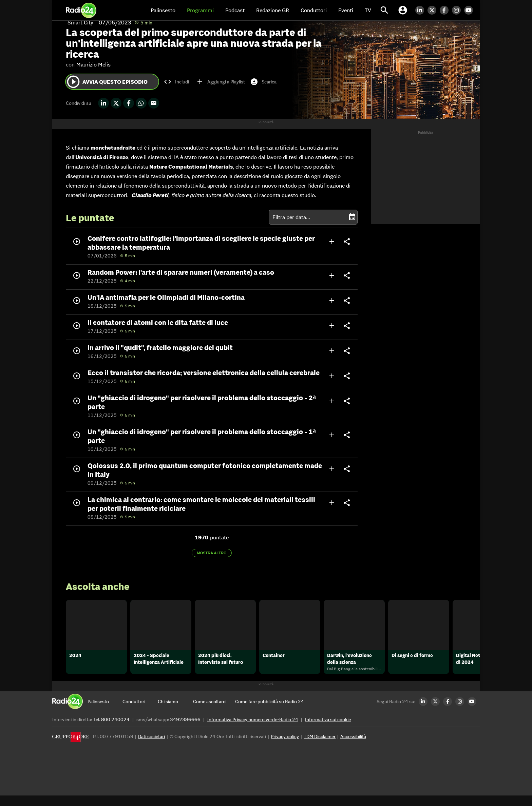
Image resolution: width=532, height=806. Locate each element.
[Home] (81, 10)
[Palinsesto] (105, 712)
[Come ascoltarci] (211, 712)
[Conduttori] (140, 712)
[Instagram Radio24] (458, 10)
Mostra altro (212, 553)
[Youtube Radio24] (470, 10)
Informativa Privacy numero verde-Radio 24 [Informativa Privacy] (253, 730)
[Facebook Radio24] (446, 10)
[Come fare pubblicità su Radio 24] (270, 712)
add (332, 242)
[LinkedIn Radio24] (421, 10)
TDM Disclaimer (320, 747)
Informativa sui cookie (328, 730)
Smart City (80, 22)
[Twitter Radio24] (434, 10)
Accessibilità (353, 747)
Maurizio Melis (93, 64)
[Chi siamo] (175, 712)
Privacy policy (285, 747)
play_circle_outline (73, 82)
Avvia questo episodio (107, 82)
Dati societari (151, 747)
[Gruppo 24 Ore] (71, 749)
